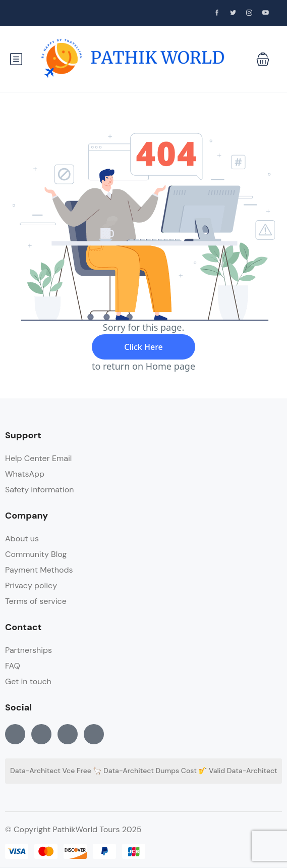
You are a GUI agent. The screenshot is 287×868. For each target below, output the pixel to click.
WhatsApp (25, 474)
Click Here (143, 347)
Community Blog (36, 554)
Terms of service (36, 601)
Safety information (39, 490)
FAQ (13, 666)
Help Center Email (38, 458)
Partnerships (28, 650)
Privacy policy (31, 585)
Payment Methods (39, 570)
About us (22, 539)
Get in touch (28, 681)
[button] (263, 59)
